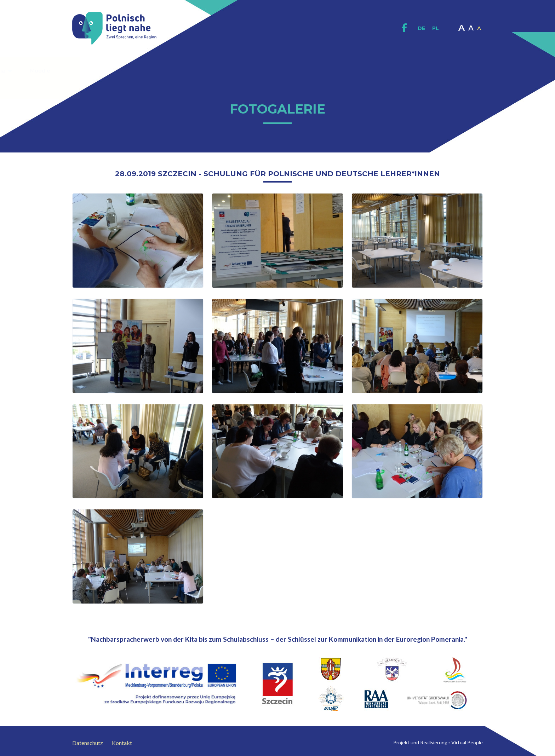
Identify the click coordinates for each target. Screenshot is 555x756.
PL (436, 28)
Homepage (103, 71)
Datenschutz (88, 743)
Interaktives (331, 71)
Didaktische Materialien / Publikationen (245, 71)
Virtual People (467, 742)
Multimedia (382, 70)
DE (421, 28)
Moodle (429, 71)
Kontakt (264, 85)
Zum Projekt (155, 70)
